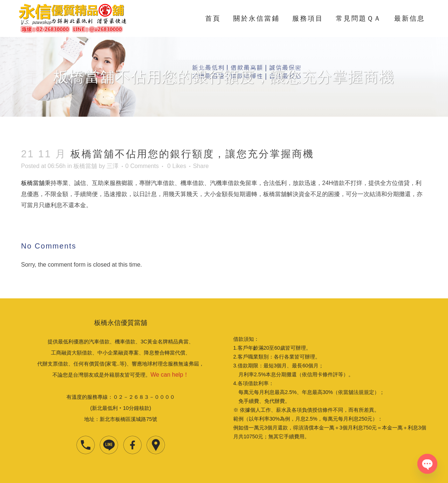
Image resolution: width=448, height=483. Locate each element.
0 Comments (142, 166)
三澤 (113, 166)
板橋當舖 (85, 166)
